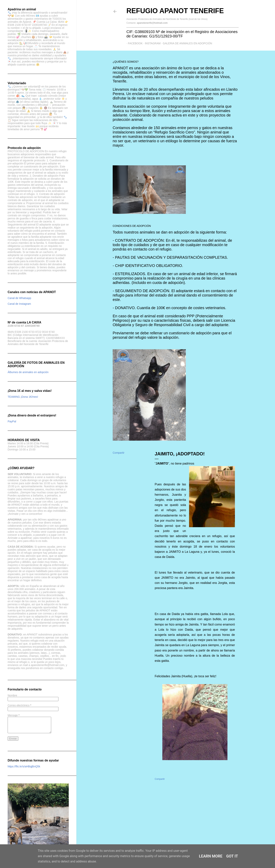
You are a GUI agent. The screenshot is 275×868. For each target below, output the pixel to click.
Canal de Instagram (19, 304)
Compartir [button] (118, 453)
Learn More (211, 856)
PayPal (12, 421)
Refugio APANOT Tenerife (175, 11)
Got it (232, 856)
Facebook (134, 43)
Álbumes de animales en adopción (28, 372)
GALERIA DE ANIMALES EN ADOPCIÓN (186, 43)
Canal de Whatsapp (19, 298)
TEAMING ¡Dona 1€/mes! (23, 397)
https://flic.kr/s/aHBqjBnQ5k (24, 766)
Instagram (151, 43)
